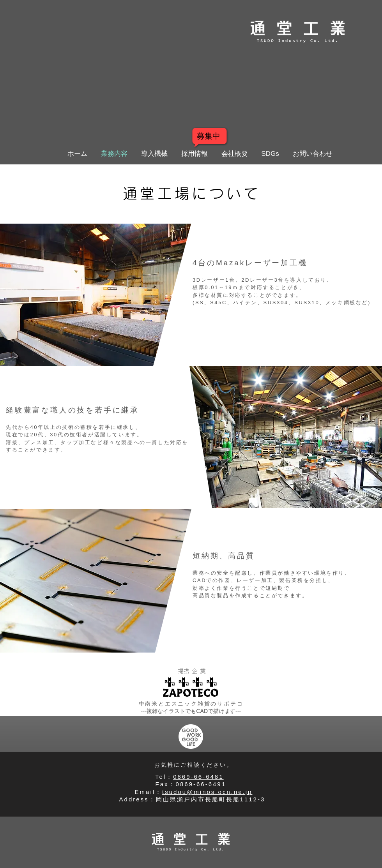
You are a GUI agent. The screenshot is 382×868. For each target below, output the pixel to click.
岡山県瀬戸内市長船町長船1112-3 (212, 799)
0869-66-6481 (198, 777)
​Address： (138, 799)
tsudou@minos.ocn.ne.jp (207, 792)
